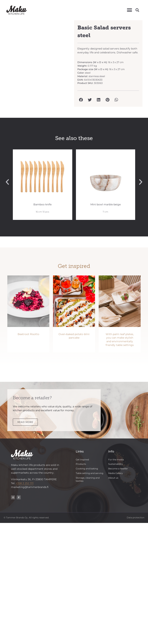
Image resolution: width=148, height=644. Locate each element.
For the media (116, 460)
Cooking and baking (87, 469)
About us (113, 478)
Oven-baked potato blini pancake (74, 336)
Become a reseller (118, 469)
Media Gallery (116, 473)
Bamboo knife (42, 204)
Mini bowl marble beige (106, 204)
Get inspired (82, 460)
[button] (129, 10)
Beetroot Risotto (28, 334)
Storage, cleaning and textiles (88, 479)
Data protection (136, 517)
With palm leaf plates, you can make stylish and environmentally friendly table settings (120, 340)
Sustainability (116, 464)
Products (81, 464)
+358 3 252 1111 (25, 483)
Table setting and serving (89, 473)
